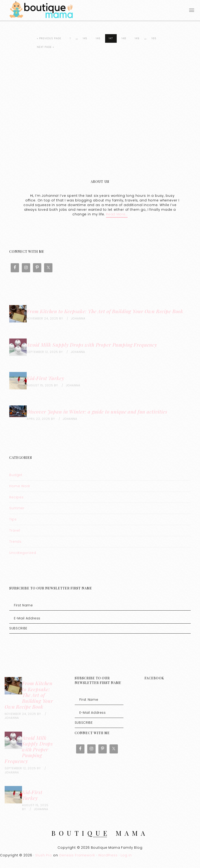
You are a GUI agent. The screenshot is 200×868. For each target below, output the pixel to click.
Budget (16, 475)
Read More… (117, 214)
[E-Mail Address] (100, 618)
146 (98, 38)
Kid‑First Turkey (45, 378)
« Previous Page (49, 38)
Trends (15, 542)
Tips (13, 519)
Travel (15, 530)
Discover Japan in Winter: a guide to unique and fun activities (97, 411)
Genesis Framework (77, 855)
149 (137, 38)
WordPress (108, 855)
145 (85, 38)
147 (111, 38)
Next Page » (45, 47)
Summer (17, 508)
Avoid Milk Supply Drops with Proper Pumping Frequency (92, 345)
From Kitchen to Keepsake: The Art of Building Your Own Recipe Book (105, 311)
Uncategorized (23, 553)
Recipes (16, 497)
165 (154, 38)
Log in (126, 855)
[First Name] (100, 605)
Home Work (20, 486)
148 (124, 38)
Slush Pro (44, 855)
